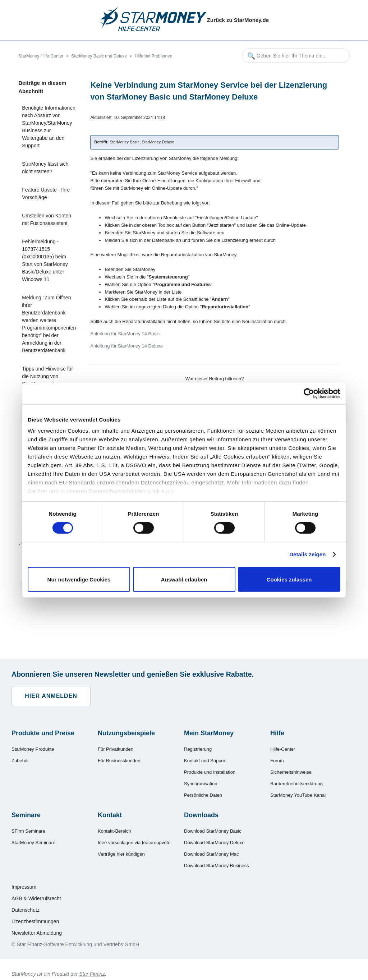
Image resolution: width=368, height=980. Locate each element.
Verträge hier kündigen (121, 854)
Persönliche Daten (203, 795)
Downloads (201, 815)
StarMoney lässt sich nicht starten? (45, 168)
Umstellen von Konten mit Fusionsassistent (47, 219)
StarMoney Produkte (33, 749)
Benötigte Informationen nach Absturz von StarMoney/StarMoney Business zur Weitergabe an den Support (49, 127)
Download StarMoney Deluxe (214, 843)
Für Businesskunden (119, 761)
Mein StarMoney (209, 733)
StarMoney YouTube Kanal (298, 795)
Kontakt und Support (205, 761)
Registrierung (198, 749)
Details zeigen (307, 554)
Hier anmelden (51, 696)
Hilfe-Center (283, 749)
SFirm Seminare (28, 831)
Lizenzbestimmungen (35, 921)
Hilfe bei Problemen (154, 56)
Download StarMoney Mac (211, 854)
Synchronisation (201, 784)
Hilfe (277, 733)
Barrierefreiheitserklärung (296, 784)
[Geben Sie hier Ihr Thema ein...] (296, 56)
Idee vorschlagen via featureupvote (134, 843)
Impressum (24, 887)
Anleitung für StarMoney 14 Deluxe (126, 346)
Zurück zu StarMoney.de (238, 20)
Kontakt (110, 815)
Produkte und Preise (43, 733)
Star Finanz (92, 974)
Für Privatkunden (116, 749)
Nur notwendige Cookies (79, 579)
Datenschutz (26, 910)
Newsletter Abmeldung (37, 933)
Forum (277, 761)
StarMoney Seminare (33, 843)
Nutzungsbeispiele (126, 733)
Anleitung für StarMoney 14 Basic (125, 334)
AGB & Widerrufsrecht (36, 898)
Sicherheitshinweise (291, 772)
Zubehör (20, 761)
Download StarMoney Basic (213, 831)
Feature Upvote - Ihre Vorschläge (46, 194)
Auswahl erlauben (184, 579)
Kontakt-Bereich (114, 831)
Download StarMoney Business (217, 866)
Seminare (26, 815)
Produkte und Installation (210, 772)
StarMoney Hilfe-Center (41, 56)
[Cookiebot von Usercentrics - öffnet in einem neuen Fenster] (309, 393)
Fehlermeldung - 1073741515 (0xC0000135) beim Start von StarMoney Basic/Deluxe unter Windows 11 (45, 260)
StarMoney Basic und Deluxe (99, 56)
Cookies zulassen (289, 579)
